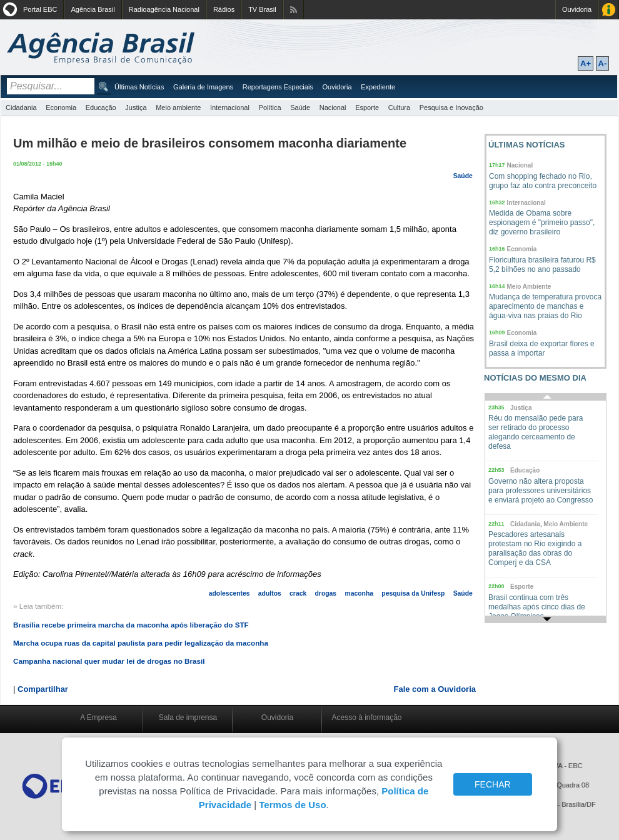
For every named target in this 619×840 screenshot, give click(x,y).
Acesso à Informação (609, 10)
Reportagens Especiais (278, 87)
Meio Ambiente (529, 287)
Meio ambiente (178, 107)
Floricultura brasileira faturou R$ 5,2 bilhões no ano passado (542, 265)
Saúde (300, 107)
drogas (326, 593)
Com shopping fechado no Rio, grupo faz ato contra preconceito (543, 181)
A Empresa (98, 717)
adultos (270, 593)
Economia (61, 107)
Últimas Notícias (139, 87)
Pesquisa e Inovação (451, 107)
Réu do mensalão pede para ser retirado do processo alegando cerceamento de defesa (536, 432)
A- (603, 63)
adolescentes (229, 593)
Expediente (378, 87)
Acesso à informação (366, 717)
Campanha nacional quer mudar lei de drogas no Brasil (109, 661)
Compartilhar (43, 689)
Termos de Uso (292, 805)
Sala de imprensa (188, 717)
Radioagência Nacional (164, 9)
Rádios (224, 9)
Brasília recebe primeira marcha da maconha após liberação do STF (131, 625)
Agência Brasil (93, 9)
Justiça (136, 107)
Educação (101, 107)
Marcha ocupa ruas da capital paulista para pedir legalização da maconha (141, 643)
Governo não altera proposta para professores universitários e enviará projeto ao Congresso (541, 491)
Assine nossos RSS (294, 10)
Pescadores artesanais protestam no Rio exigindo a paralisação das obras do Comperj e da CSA (535, 548)
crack (298, 593)
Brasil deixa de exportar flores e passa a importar (542, 348)
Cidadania (21, 107)
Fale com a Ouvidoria (435, 689)
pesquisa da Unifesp (413, 593)
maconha (359, 593)
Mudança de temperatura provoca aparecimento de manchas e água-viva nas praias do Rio (545, 306)
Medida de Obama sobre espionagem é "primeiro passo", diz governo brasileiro (542, 222)
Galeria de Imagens (203, 87)
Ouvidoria (577, 9)
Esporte (367, 107)
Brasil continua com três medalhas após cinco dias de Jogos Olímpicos (537, 607)
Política (270, 107)
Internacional (230, 107)
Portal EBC (40, 9)
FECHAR (493, 784)
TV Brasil (262, 9)
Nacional (333, 107)
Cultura (399, 107)
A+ (586, 63)
